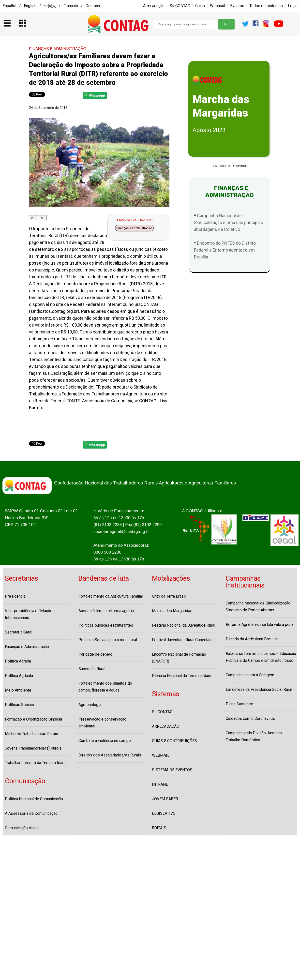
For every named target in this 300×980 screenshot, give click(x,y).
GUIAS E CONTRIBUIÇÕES (174, 741)
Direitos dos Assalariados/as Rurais (110, 755)
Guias (200, 6)
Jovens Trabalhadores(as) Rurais (33, 748)
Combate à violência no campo (105, 741)
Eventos (237, 6)
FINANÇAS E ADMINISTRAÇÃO (58, 49)
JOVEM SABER (165, 799)
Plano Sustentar (239, 704)
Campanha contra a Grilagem (250, 675)
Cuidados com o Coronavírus (250, 718)
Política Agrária (18, 661)
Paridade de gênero (95, 654)
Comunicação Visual (22, 828)
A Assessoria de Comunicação (31, 813)
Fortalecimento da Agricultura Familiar (111, 596)
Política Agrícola (19, 676)
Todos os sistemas (266, 6)
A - (43, 218)
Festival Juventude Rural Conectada (183, 640)
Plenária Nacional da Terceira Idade (182, 676)
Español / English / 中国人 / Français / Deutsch (51, 6)
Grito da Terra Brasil (169, 596)
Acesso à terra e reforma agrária (106, 611)
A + (33, 218)
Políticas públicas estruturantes (106, 625)
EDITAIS (159, 828)
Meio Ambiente (18, 690)
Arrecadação (154, 6)
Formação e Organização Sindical (33, 719)
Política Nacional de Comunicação (34, 799)
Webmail (217, 6)
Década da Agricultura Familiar (252, 639)
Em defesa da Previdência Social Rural (259, 689)
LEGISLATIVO (164, 813)
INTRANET (161, 784)
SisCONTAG (180, 6)
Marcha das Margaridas (172, 611)
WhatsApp (94, 95)
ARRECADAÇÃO (166, 726)
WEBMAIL (161, 755)
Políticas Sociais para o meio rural (108, 640)
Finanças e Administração (27, 647)
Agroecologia (90, 705)
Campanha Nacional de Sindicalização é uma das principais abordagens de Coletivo (229, 222)
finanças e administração (134, 228)
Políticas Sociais (19, 705)
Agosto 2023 (209, 130)
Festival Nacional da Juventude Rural (184, 625)
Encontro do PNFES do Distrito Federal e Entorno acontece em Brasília (225, 250)
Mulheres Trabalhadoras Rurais (31, 734)
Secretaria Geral (19, 632)
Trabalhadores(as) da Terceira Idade (36, 763)
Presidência (15, 596)
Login (293, 6)
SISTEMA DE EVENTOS (172, 770)
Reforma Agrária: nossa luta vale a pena (260, 625)
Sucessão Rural (92, 669)
